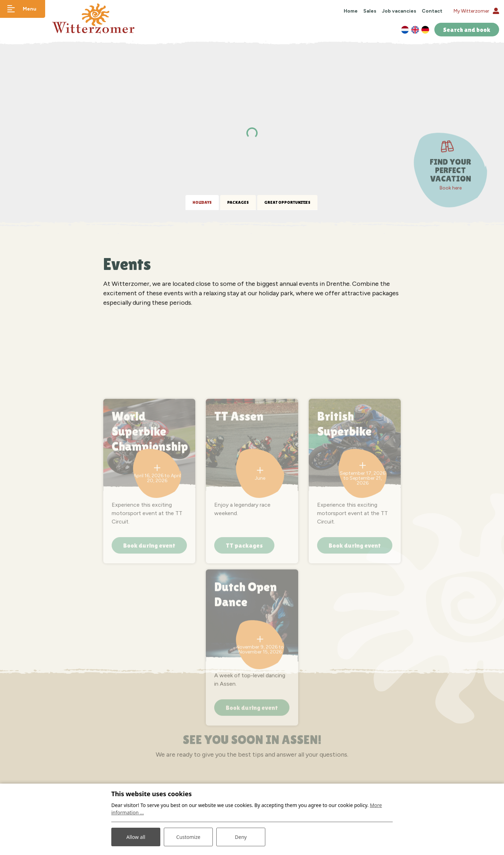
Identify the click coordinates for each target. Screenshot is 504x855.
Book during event (149, 609)
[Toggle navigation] (23, 9)
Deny (241, 837)
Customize (188, 837)
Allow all (136, 837)
